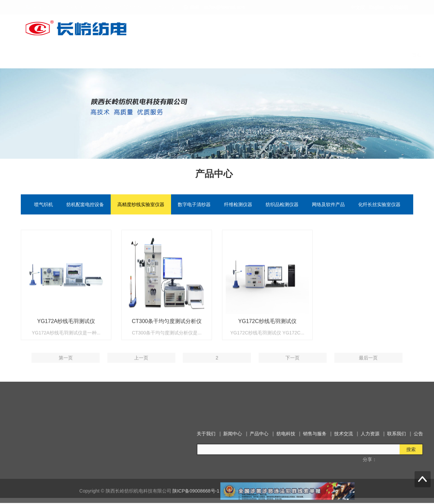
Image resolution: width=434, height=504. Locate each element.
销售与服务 (286, 55)
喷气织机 (44, 205)
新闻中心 (192, 55)
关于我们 (161, 55)
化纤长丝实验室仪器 (379, 205)
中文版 (358, 7)
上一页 (141, 368)
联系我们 (381, 55)
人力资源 (350, 55)
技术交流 (320, 55)
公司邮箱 (399, 7)
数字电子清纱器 (194, 205)
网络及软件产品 (328, 205)
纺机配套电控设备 (85, 205)
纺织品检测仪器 (282, 205)
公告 (408, 55)
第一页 (66, 368)
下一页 (292, 368)
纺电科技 (253, 55)
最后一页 (368, 368)
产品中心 (222, 55)
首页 (134, 55)
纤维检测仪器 (238, 205)
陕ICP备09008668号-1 (196, 497)
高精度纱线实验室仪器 (141, 205)
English (377, 7)
